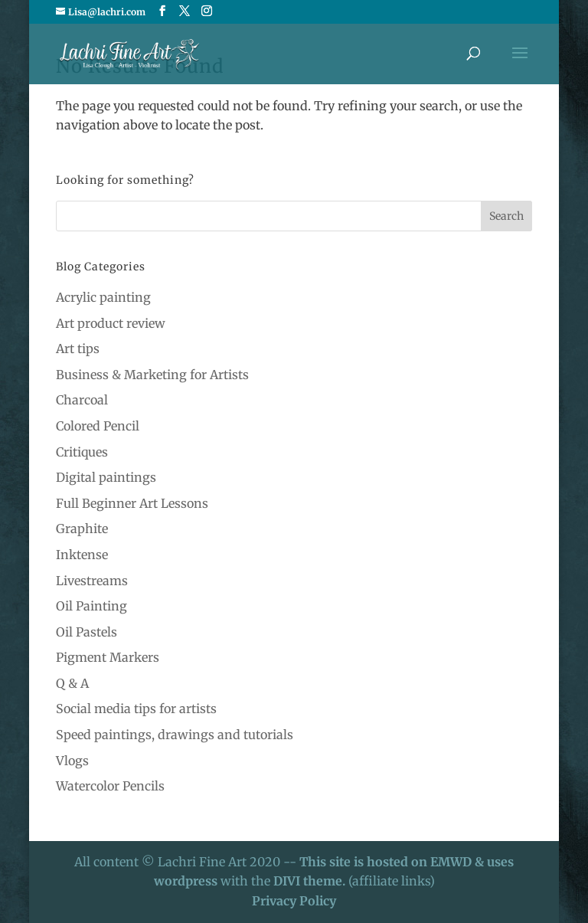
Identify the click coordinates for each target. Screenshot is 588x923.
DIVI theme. (311, 881)
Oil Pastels (87, 632)
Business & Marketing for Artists (152, 375)
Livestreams (92, 581)
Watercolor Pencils (110, 786)
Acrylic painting (103, 297)
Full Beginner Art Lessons (132, 503)
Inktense (82, 555)
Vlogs (72, 761)
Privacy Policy (294, 901)
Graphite (82, 529)
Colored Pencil (98, 426)
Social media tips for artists (136, 709)
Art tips (78, 349)
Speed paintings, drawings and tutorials (175, 735)
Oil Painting (91, 606)
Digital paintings (106, 477)
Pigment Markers (108, 657)
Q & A (72, 683)
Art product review (111, 323)
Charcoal (82, 400)
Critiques (82, 452)
